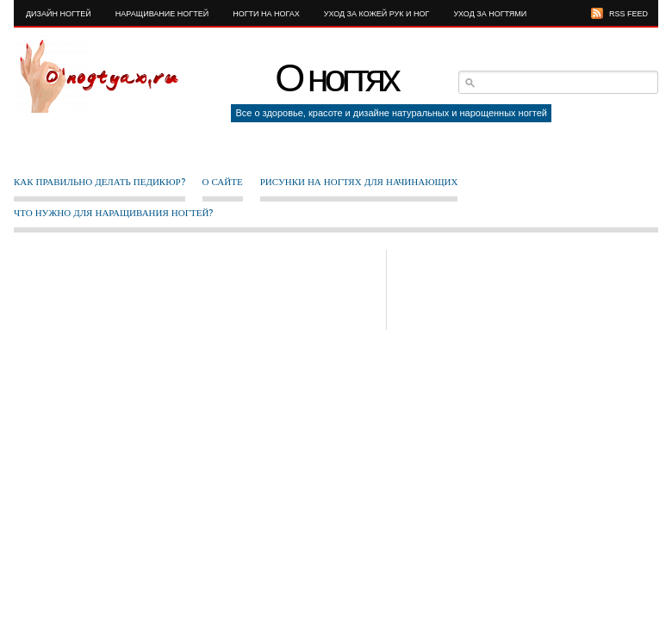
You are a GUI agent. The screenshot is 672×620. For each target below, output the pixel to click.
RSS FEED (628, 14)
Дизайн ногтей (59, 14)
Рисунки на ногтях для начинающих (359, 182)
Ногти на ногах (266, 14)
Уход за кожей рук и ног (377, 14)
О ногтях (336, 78)
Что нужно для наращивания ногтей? (113, 213)
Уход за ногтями (490, 14)
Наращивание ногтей (162, 14)
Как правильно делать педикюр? (100, 182)
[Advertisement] (290, 288)
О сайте (223, 182)
